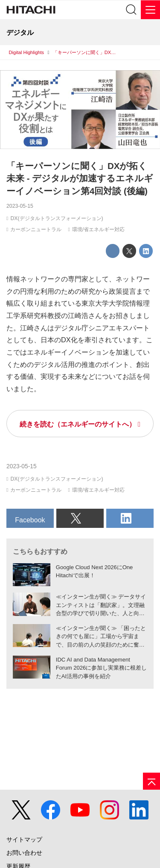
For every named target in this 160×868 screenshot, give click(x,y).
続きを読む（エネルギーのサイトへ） (78, 424)
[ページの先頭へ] (151, 781)
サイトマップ (24, 840)
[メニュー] (150, 10)
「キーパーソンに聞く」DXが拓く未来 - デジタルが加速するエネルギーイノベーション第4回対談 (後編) (80, 178)
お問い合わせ (24, 853)
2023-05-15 (20, 206)
